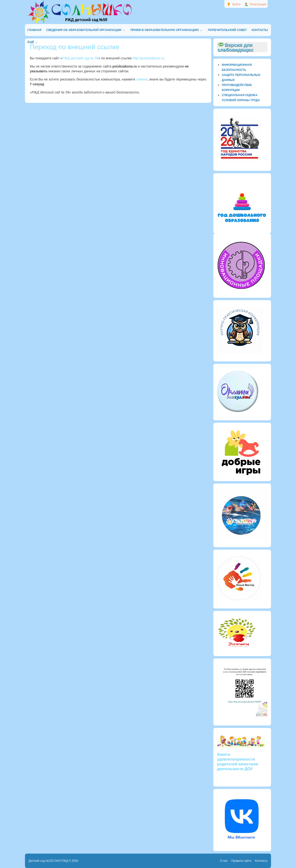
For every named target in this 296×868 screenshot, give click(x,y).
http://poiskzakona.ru (148, 58)
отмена (142, 79)
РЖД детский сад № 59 (80, 58)
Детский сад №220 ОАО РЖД (48, 861)
